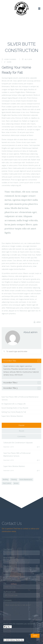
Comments (22, 436)
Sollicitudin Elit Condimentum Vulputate (18, 443)
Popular (22, 425)
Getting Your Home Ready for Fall (14, 412)
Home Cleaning (10, 59)
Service (16, 483)
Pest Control (7, 483)
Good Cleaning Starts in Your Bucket (15, 408)
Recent (22, 431)
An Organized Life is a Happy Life (14, 404)
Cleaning (14, 479)
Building (6, 479)
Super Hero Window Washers (12, 416)
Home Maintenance (26, 479)
